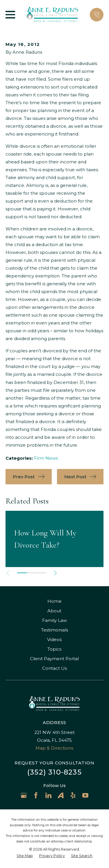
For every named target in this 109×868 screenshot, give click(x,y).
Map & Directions (54, 748)
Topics (54, 649)
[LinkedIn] (48, 795)
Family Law (54, 620)
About (54, 611)
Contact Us (54, 668)
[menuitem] (25, 856)
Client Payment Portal (54, 659)
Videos (54, 639)
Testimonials (54, 630)
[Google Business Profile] (24, 795)
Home (54, 601)
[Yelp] (73, 795)
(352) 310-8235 (54, 772)
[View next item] (55, 573)
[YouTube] (85, 795)
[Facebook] (36, 795)
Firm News (46, 458)
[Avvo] (61, 795)
